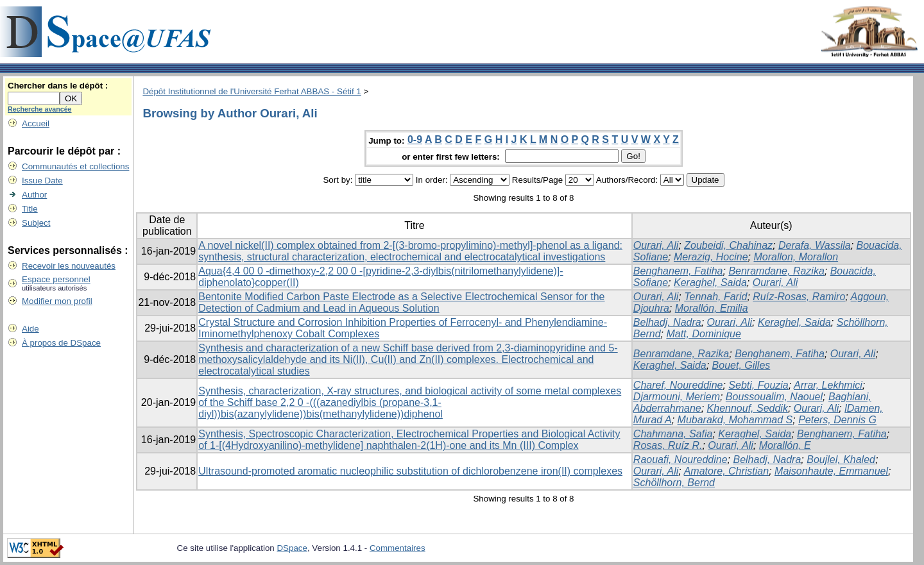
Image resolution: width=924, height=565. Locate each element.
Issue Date (42, 181)
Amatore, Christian (727, 471)
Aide (30, 329)
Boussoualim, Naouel (774, 397)
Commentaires (398, 548)
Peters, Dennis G (837, 420)
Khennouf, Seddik (748, 408)
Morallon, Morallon (796, 257)
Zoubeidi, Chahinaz (728, 245)
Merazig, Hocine (711, 257)
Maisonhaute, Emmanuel (831, 471)
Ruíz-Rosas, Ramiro (799, 297)
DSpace (292, 548)
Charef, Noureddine (678, 385)
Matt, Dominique (704, 334)
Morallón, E (785, 445)
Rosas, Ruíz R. (668, 445)
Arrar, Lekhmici (828, 385)
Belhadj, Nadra (667, 322)
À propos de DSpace (61, 343)
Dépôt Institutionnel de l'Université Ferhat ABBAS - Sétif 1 (252, 91)
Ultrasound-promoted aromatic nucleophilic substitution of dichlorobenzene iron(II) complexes (410, 471)
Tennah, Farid (715, 297)
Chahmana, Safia (673, 434)
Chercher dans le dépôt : (58, 86)
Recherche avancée (40, 109)
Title (30, 209)
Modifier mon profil (57, 301)
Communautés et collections (75, 166)
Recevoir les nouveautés (69, 266)
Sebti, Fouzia (758, 385)
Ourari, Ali (656, 245)
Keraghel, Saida (710, 282)
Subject (36, 223)
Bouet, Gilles (741, 365)
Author (34, 195)
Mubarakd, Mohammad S (735, 420)
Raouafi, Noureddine (680, 460)
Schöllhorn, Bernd (674, 483)
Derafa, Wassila (815, 245)
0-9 (415, 139)
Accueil (36, 123)
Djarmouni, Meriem (677, 397)
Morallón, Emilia (712, 308)
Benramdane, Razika (776, 271)
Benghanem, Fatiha (678, 271)
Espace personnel (56, 279)
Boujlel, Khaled (841, 460)
